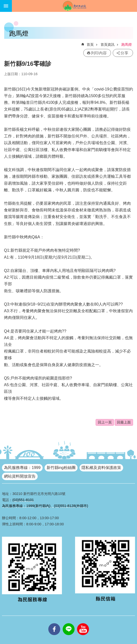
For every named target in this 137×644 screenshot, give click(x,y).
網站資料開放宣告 (20, 476)
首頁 (90, 44)
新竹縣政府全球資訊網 (74, 6)
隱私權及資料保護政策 (101, 468)
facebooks (54, 623)
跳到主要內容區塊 (3, 3)
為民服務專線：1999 (22, 468)
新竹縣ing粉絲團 (61, 468)
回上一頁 (105, 422)
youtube (83, 623)
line (69, 623)
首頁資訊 (108, 44)
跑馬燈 (127, 44)
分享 (124, 53)
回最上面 (124, 422)
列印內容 (99, 53)
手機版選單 (6, 6)
